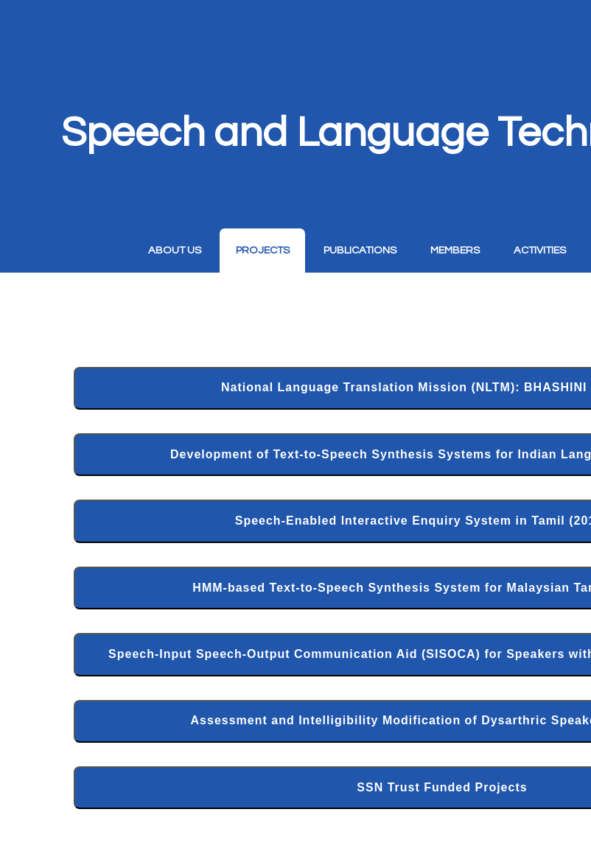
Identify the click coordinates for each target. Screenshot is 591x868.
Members (455, 250)
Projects (263, 250)
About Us (175, 250)
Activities (540, 250)
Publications (360, 250)
